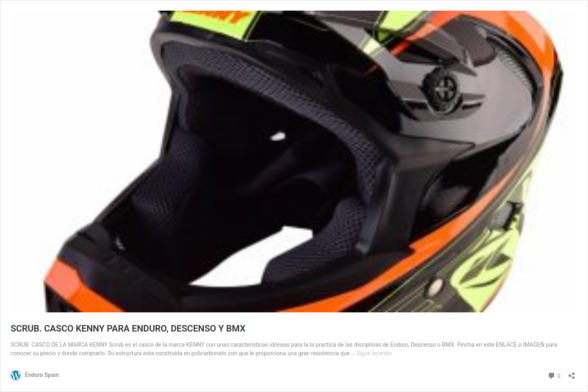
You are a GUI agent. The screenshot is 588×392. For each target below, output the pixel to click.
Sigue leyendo (374, 353)
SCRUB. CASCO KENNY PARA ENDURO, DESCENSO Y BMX (128, 329)
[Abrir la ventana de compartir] (572, 373)
